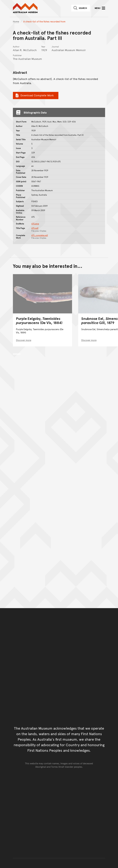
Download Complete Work (34, 95)
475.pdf (35, 228)
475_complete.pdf (40, 235)
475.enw (35, 224)
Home (16, 21)
